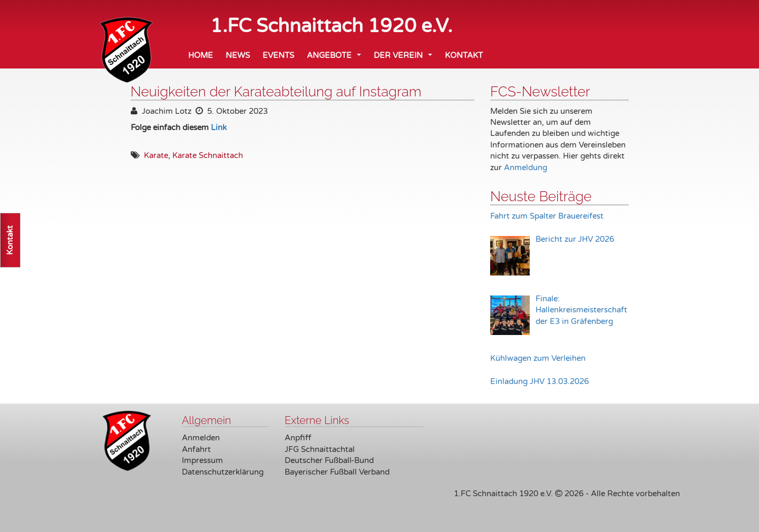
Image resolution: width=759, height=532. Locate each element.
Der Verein (405, 58)
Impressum (202, 460)
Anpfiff (298, 438)
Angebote (336, 58)
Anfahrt (196, 449)
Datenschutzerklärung (223, 472)
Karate (156, 155)
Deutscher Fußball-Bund (329, 460)
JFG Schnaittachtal (320, 449)
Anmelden (201, 438)
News (238, 55)
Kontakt (464, 55)
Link (219, 127)
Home (201, 55)
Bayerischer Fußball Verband (337, 472)
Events (278, 55)
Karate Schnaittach (208, 155)
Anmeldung (526, 168)
